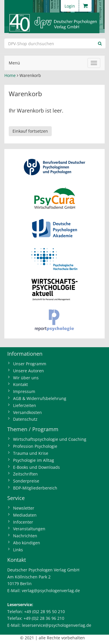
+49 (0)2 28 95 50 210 (44, 611)
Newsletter (24, 508)
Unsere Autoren (28, 371)
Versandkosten (27, 412)
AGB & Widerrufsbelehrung (40, 398)
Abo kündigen (27, 543)
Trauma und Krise (31, 453)
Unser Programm (30, 364)
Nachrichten (25, 536)
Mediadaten (25, 515)
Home (10, 75)
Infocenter (23, 522)
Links (18, 550)
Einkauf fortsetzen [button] (30, 131)
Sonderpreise (26, 481)
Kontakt (20, 384)
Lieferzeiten (25, 405)
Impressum (24, 391)
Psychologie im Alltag (34, 460)
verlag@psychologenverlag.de (51, 591)
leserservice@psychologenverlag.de (57, 625)
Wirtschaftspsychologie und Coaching (50, 439)
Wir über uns (26, 378)
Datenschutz (25, 419)
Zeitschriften (25, 474)
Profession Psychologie (35, 446)
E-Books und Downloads (36, 467)
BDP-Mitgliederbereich (35, 488)
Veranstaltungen (29, 529)
